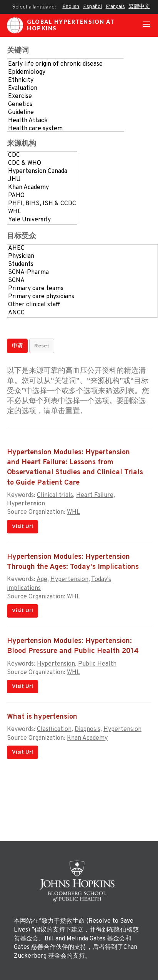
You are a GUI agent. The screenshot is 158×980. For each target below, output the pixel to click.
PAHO (42, 196)
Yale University (42, 220)
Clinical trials (55, 495)
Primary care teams (82, 289)
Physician (82, 257)
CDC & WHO (42, 164)
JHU (42, 180)
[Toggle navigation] (146, 25)
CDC (42, 155)
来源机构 (22, 144)
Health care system (66, 129)
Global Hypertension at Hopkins (61, 25)
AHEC (82, 248)
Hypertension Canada (42, 172)
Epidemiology (66, 72)
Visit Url (22, 527)
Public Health (97, 664)
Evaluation (66, 89)
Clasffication (54, 729)
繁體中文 (139, 7)
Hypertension (26, 504)
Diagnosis (87, 729)
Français (115, 7)
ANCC (82, 313)
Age (42, 580)
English (71, 7)
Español (92, 7)
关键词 (18, 51)
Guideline (66, 113)
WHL (42, 212)
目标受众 (22, 237)
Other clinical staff (82, 305)
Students (82, 265)
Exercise (66, 97)
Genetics (66, 105)
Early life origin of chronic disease (66, 64)
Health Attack (66, 121)
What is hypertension (42, 717)
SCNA (82, 281)
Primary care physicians (82, 297)
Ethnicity (66, 81)
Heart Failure (95, 495)
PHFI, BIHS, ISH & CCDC (42, 204)
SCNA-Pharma (82, 273)
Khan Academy (42, 188)
